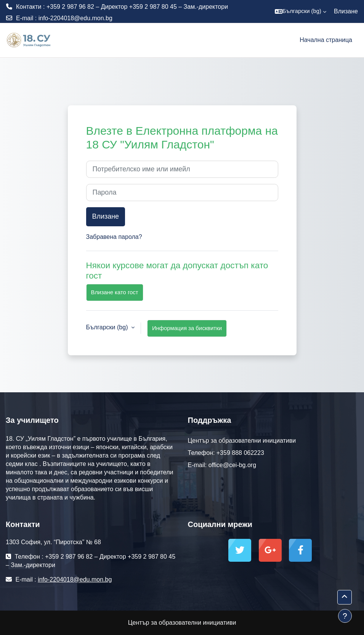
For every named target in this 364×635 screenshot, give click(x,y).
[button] (301, 11)
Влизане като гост (115, 292)
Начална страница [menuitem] (326, 40)
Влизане (346, 11)
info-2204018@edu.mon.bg (75, 18)
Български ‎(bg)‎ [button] (108, 327)
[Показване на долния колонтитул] (345, 616)
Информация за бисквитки (187, 328)
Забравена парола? (114, 237)
